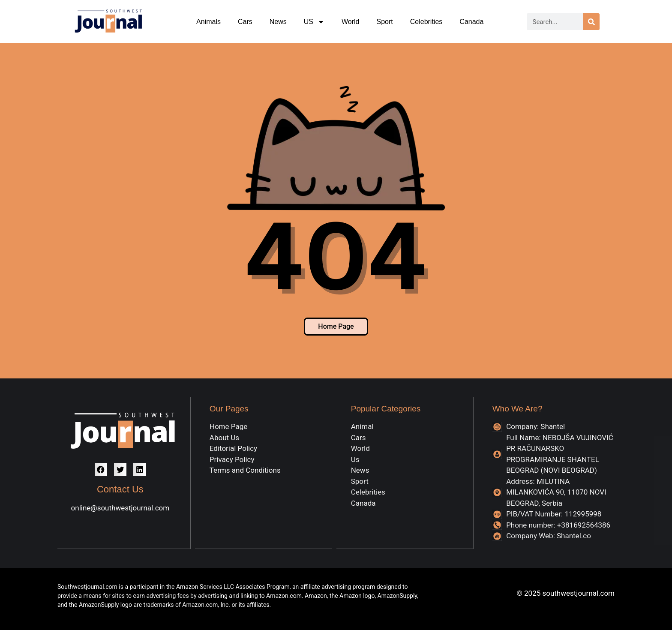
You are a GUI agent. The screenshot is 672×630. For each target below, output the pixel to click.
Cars (245, 22)
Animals (208, 22)
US (314, 22)
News (278, 22)
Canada (471, 22)
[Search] (591, 22)
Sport (384, 22)
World (351, 22)
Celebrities (426, 22)
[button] (101, 469)
